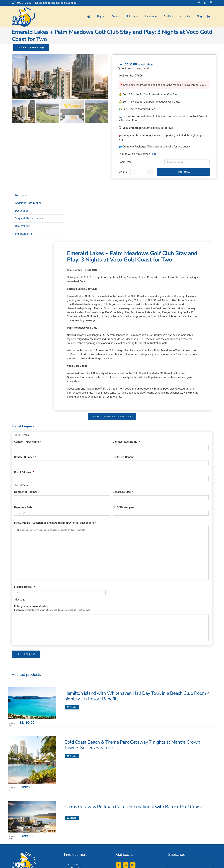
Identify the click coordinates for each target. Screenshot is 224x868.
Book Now (183, 172)
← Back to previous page (31, 47)
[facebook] (199, 3)
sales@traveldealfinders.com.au (56, 3)
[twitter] (205, 3)
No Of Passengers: (124, 507)
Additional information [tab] (28, 203)
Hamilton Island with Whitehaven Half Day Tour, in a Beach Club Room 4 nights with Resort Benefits (137, 696)
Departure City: (123, 492)
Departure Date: (25, 507)
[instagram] (211, 3)
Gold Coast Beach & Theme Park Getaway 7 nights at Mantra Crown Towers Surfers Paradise (132, 745)
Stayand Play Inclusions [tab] (29, 218)
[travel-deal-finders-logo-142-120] (24, 8)
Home (74, 864)
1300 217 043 (22, 3)
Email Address (24, 473)
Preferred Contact (124, 457)
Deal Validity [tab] (22, 226)
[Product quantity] (141, 172)
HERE (154, 154)
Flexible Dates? (25, 587)
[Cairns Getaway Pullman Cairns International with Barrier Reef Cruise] (32, 817)
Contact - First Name (28, 442)
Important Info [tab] (23, 234)
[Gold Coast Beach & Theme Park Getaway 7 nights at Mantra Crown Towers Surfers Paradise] (32, 760)
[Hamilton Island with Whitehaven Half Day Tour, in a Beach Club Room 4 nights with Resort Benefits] (32, 703)
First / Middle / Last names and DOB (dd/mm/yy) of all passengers (55, 523)
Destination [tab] (22, 211)
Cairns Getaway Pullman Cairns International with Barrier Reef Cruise (133, 807)
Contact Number (25, 457)
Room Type (125, 162)
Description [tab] (22, 195)
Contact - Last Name (126, 442)
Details (73, 707)
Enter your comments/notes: (31, 606)
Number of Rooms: (26, 492)
